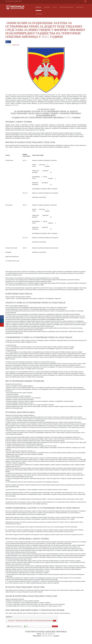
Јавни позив (16, 45)
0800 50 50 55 (18, 1)
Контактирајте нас (10, 1)
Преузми (55, 626)
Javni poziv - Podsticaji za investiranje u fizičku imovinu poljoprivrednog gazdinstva (30, 621)
